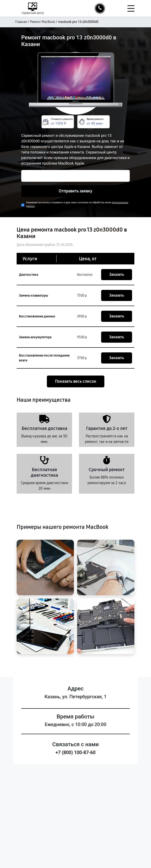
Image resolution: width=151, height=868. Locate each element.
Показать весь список (76, 381)
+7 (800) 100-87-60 (75, 752)
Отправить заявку (75, 191)
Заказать (117, 274)
